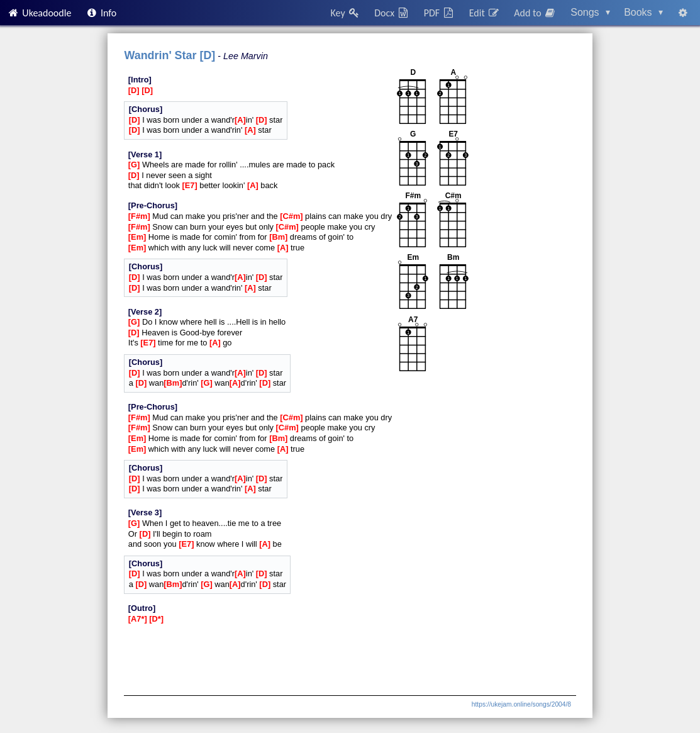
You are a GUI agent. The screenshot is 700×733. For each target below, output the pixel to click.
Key (346, 13)
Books (643, 12)
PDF (440, 13)
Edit (485, 13)
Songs (590, 12)
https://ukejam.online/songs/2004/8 (521, 704)
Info (101, 13)
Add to (535, 13)
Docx (392, 13)
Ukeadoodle (39, 13)
